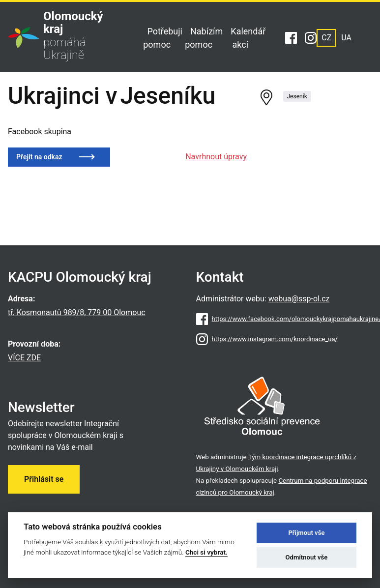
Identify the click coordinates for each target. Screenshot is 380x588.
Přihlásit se (44, 479)
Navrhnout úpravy (216, 157)
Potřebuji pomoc (163, 38)
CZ (326, 38)
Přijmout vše (306, 533)
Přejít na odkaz (39, 157)
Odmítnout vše (307, 557)
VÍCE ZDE (24, 358)
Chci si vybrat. (206, 552)
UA (346, 38)
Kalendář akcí (248, 38)
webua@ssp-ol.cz (299, 299)
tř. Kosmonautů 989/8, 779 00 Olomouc (77, 312)
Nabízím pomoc (204, 38)
